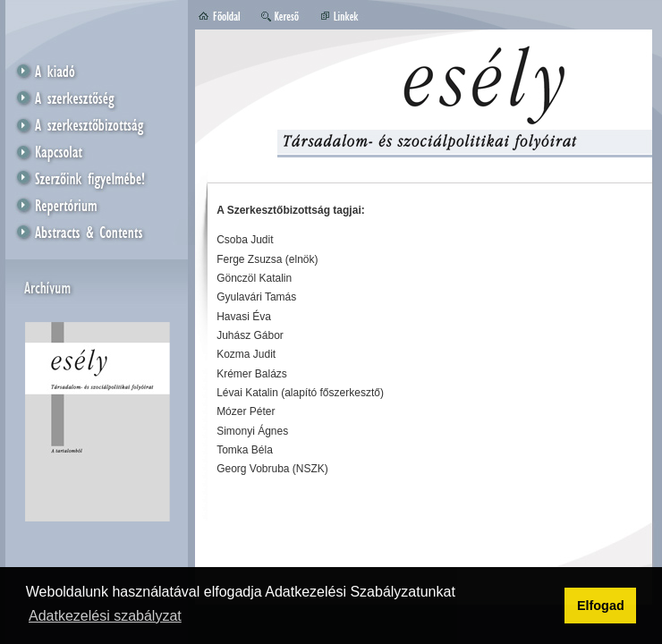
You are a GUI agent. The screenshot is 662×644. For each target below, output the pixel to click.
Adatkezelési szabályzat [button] (105, 616)
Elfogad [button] (601, 606)
